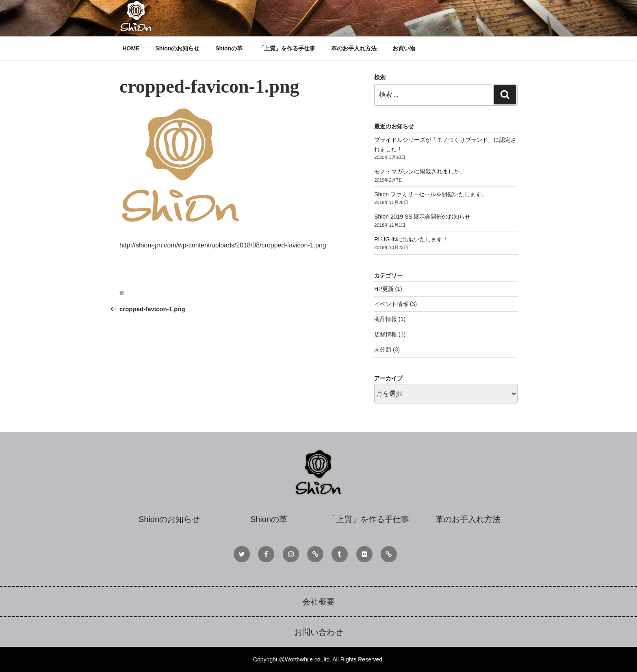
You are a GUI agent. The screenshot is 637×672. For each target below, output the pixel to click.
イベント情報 (391, 304)
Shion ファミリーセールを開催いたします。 (431, 194)
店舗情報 (386, 334)
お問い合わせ (318, 632)
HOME (131, 48)
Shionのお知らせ (177, 48)
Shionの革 (229, 48)
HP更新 (384, 289)
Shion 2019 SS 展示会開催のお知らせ (422, 217)
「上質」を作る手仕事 (287, 48)
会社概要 (318, 602)
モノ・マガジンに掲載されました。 (420, 171)
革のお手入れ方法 (354, 48)
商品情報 (386, 319)
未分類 (383, 349)
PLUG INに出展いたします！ (411, 239)
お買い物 (404, 48)
